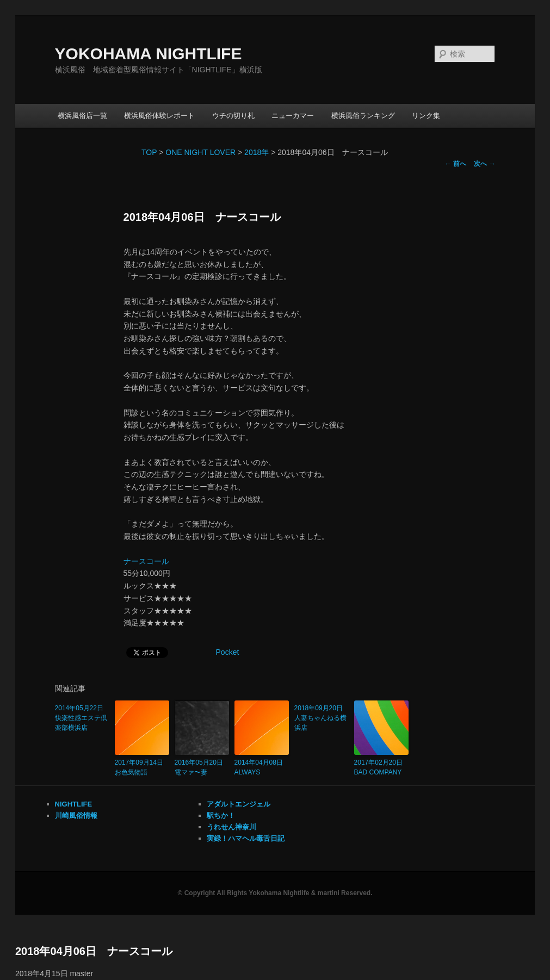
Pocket (228, 652)
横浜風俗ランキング (363, 116)
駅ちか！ (221, 815)
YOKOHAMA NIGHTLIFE (149, 54)
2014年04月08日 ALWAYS (262, 767)
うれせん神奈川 (231, 827)
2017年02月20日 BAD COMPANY (381, 767)
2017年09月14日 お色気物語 (142, 767)
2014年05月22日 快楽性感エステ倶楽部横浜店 (82, 718)
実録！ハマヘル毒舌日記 (246, 838)
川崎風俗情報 (76, 815)
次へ (484, 164)
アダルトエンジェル (239, 804)
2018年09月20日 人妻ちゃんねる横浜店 (322, 718)
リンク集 (426, 116)
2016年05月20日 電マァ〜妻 (202, 767)
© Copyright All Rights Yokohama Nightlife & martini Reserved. (275, 893)
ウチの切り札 (233, 116)
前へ (456, 164)
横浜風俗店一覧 (82, 116)
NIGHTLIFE (74, 804)
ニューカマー (293, 116)
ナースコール (146, 561)
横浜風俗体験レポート (159, 116)
